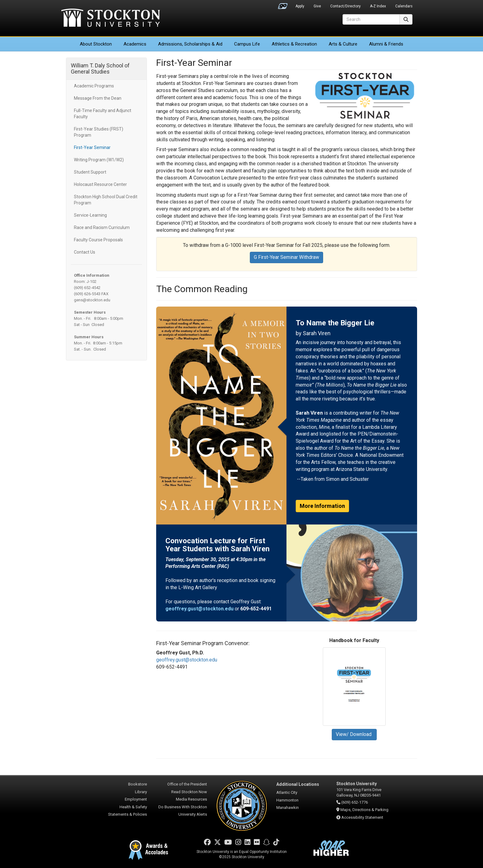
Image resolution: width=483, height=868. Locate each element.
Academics (135, 44)
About (96, 44)
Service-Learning (90, 215)
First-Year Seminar (92, 147)
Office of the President (187, 784)
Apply (300, 6)
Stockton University (111, 18)
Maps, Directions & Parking (364, 810)
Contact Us (85, 252)
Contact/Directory (345, 6)
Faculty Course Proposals (98, 240)
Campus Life (247, 44)
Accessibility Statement (362, 817)
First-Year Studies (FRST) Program (99, 132)
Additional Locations (298, 784)
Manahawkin (288, 808)
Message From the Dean (98, 98)
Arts (343, 44)
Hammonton (287, 800)
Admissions (190, 44)
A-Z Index (378, 6)
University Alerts (193, 814)
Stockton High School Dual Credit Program (106, 200)
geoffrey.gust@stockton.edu (187, 660)
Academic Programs (94, 86)
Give (317, 6)
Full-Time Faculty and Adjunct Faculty (103, 114)
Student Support (90, 172)
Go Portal (283, 5)
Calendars (404, 6)
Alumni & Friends (386, 44)
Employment (136, 799)
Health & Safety (133, 807)
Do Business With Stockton (183, 807)
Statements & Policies (128, 814)
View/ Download (354, 734)
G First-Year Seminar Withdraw (286, 257)
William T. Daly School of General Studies (100, 68)
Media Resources (191, 799)
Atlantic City (287, 792)
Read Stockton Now (189, 792)
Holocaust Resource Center (100, 184)
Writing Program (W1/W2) (99, 160)
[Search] (371, 19)
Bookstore (138, 784)
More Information (322, 506)
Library (141, 792)
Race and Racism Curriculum (102, 227)
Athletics (294, 44)
